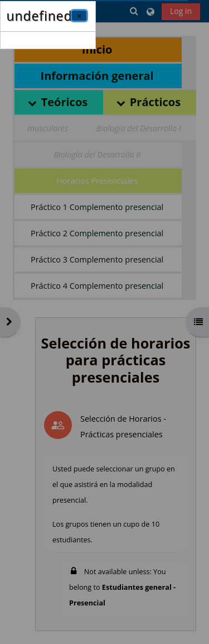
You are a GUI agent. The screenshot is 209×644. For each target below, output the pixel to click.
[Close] (79, 16)
